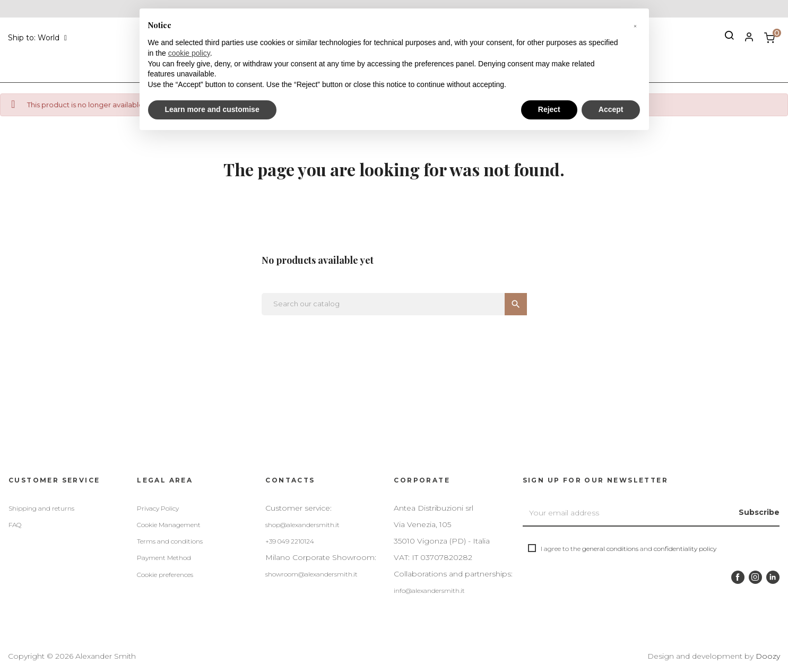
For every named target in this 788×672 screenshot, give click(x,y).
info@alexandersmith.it (429, 591)
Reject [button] (549, 109)
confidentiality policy (685, 549)
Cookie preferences (165, 575)
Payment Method (164, 558)
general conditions (610, 549)
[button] (635, 25)
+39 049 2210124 (290, 541)
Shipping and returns (41, 508)
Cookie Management (169, 525)
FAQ (15, 525)
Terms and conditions (170, 541)
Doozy (768, 656)
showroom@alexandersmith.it (311, 574)
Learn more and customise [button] (212, 109)
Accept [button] (611, 109)
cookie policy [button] (189, 53)
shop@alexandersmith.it (302, 525)
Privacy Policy (158, 508)
